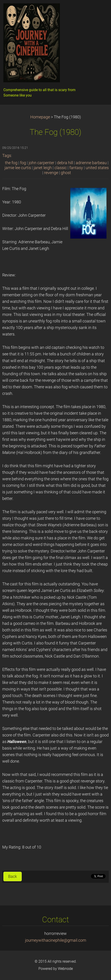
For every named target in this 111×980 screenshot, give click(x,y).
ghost (66, 173)
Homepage (40, 117)
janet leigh (43, 168)
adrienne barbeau (91, 163)
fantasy (76, 168)
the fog (11, 163)
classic (61, 168)
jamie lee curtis (18, 168)
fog (23, 163)
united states (97, 168)
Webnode (65, 969)
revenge (51, 173)
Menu (99, 10)
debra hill (65, 163)
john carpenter (41, 163)
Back (13, 876)
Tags (7, 156)
